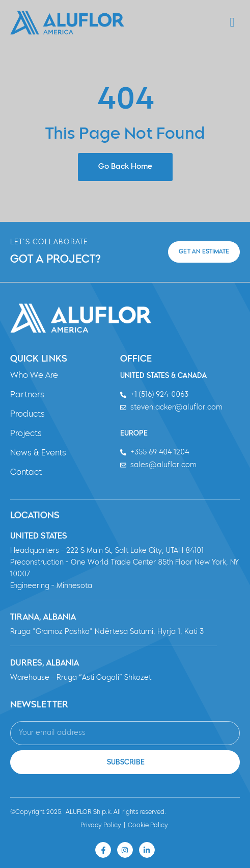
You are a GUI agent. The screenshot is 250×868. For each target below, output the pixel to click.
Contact (26, 473)
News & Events (38, 453)
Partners (27, 395)
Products (27, 415)
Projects (26, 434)
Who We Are (34, 376)
